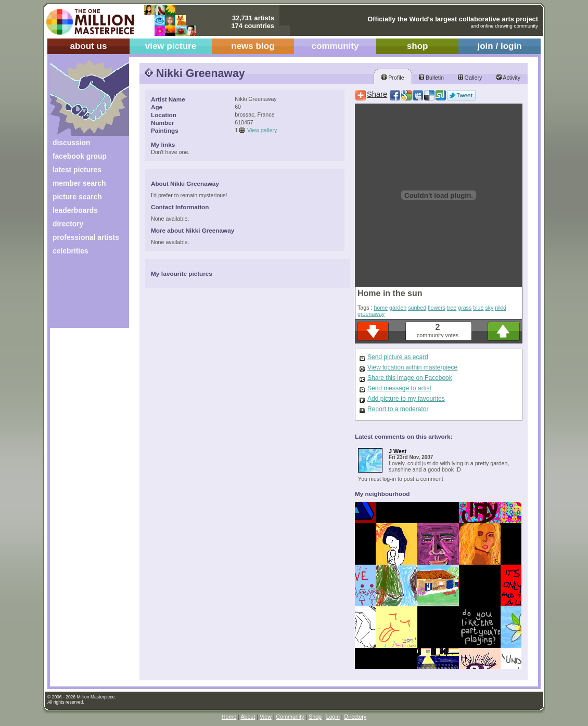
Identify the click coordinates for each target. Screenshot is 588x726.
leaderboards (75, 210)
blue (478, 308)
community (335, 46)
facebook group (80, 156)
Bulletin (431, 78)
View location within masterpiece (412, 367)
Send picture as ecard (398, 357)
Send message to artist (399, 388)
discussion (71, 143)
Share (377, 94)
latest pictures (77, 170)
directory (68, 224)
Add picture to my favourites (406, 399)
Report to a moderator (398, 409)
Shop (315, 717)
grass (465, 308)
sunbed (417, 308)
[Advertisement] (82, 295)
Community (290, 717)
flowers (437, 308)
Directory (356, 717)
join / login (499, 46)
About (248, 717)
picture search (77, 197)
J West (398, 451)
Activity (508, 78)
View (266, 717)
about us (88, 46)
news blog (253, 46)
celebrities (71, 251)
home (381, 308)
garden (398, 308)
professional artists (86, 237)
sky (489, 308)
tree (452, 308)
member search (79, 183)
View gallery (262, 130)
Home (229, 717)
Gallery (470, 78)
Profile (393, 78)
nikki (500, 308)
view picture (171, 46)
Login (333, 717)
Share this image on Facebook (410, 378)
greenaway (371, 314)
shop (418, 46)
